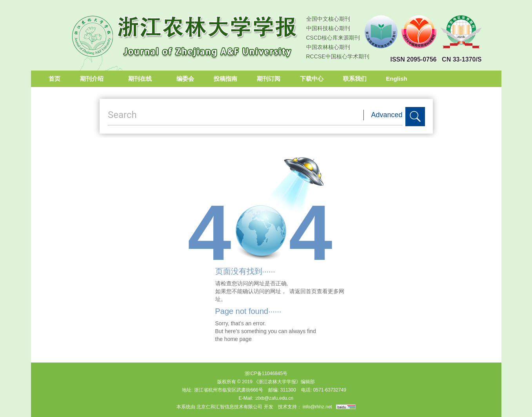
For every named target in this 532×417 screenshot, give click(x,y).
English (397, 79)
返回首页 (306, 291)
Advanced (387, 115)
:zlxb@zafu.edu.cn (274, 398)
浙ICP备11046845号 (266, 373)
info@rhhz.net (317, 407)
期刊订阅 (269, 79)
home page (238, 339)
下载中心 (312, 79)
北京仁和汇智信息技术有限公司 (229, 407)
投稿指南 (225, 79)
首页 (54, 79)
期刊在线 (143, 79)
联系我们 (355, 79)
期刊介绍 (94, 79)
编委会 (185, 79)
